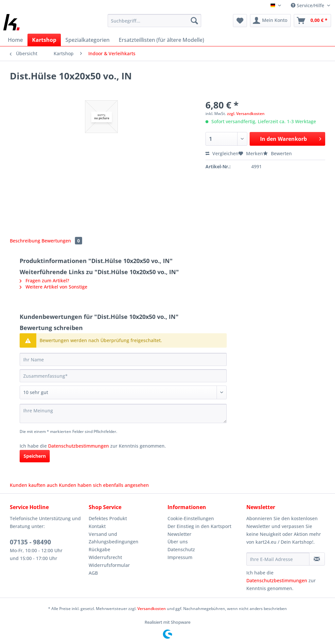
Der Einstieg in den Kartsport (199, 526)
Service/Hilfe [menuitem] (308, 5)
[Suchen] (194, 21)
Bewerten (277, 153)
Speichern (35, 456)
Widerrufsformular (109, 565)
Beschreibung (25, 241)
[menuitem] (155, 24)
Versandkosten (152, 609)
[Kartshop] (44, 40)
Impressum (180, 557)
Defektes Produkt (108, 518)
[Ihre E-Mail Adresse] (278, 559)
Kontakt (97, 526)
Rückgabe (99, 549)
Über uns (178, 542)
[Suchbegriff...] (155, 21)
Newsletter (179, 534)
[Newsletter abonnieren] (317, 559)
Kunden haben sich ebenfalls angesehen (104, 485)
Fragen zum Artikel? (44, 281)
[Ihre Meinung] (123, 413)
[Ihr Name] (123, 359)
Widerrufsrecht (105, 557)
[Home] (15, 40)
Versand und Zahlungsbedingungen (114, 538)
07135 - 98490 (30, 542)
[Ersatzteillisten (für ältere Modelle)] (161, 40)
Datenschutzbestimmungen (79, 446)
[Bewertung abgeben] (123, 392)
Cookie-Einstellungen (191, 518)
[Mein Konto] (270, 21)
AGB (93, 573)
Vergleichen (222, 153)
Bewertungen (62, 241)
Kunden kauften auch (34, 485)
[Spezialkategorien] (88, 40)
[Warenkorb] (312, 21)
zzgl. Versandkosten (246, 114)
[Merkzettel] (240, 21)
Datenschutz (181, 549)
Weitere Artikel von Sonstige (53, 287)
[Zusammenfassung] (123, 376)
